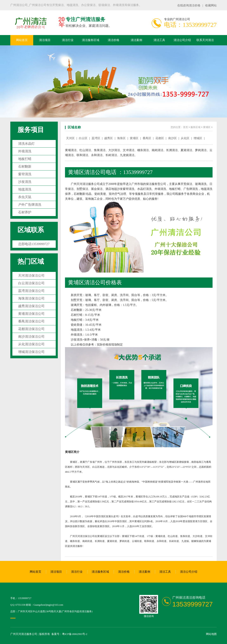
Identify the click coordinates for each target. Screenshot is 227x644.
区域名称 (74, 127)
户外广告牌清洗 (30, 205)
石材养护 (25, 212)
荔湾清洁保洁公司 (31, 291)
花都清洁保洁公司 (31, 329)
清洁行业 (68, 40)
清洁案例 (136, 40)
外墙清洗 (25, 151)
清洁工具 (159, 40)
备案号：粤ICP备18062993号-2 (69, 634)
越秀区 (109, 138)
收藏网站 (211, 5)
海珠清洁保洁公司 (31, 298)
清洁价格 (113, 40)
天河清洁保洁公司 (31, 276)
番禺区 (147, 138)
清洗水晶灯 (26, 144)
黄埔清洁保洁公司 (31, 314)
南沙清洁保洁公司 (31, 337)
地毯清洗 (25, 189)
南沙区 (173, 138)
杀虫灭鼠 (25, 197)
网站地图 (211, 634)
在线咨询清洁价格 (189, 5)
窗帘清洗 (25, 174)
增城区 (198, 138)
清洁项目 (45, 40)
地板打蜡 (25, 159)
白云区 (83, 138)
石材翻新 (25, 166)
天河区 (70, 138)
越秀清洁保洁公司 (31, 306)
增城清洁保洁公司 (31, 352)
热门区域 (31, 261)
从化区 (185, 138)
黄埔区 (207, 127)
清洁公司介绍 (182, 40)
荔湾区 (96, 138)
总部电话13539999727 (34, 244)
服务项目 (31, 130)
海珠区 (121, 138)
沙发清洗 (25, 182)
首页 (186, 127)
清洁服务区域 (91, 40)
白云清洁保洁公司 (31, 283)
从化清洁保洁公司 (31, 344)
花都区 (160, 138)
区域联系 (31, 230)
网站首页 (22, 40)
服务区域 (195, 127)
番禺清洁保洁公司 (31, 321)
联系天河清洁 (205, 40)
